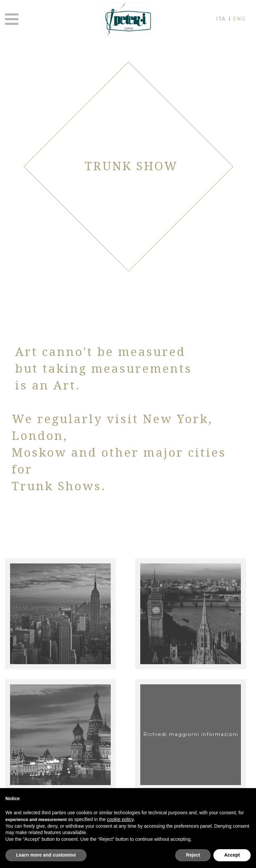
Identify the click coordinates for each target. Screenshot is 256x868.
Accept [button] (232, 855)
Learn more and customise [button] (46, 855)
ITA (221, 19)
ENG (239, 19)
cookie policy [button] (120, 819)
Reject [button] (193, 855)
